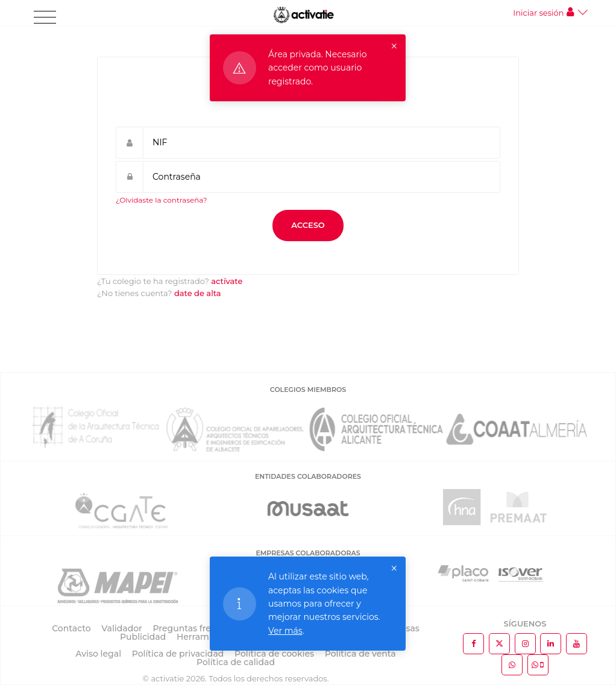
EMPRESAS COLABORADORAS (308, 553)
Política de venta (360, 654)
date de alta (198, 293)
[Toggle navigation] (45, 17)
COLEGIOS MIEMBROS (308, 390)
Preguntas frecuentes (199, 628)
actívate (227, 281)
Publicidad (143, 637)
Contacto (71, 628)
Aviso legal (98, 654)
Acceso (308, 225)
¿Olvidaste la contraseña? (162, 200)
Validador (121, 628)
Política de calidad (236, 662)
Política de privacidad (178, 654)
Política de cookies (274, 654)
